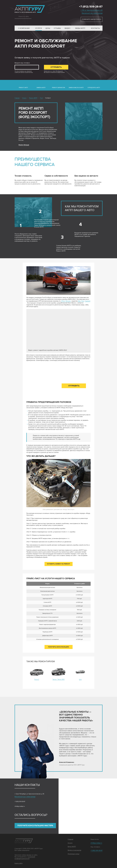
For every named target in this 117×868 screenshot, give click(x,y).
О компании (24, 28)
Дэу (79, 301)
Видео (67, 28)
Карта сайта (19, 863)
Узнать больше (24, 145)
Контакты (95, 28)
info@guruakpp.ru (20, 806)
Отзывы (57, 28)
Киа (83, 301)
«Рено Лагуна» (66, 301)
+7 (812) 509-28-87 (91, 7)
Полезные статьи (74, 854)
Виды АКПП (80, 28)
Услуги (39, 28)
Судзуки (87, 301)
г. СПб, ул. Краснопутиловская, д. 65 (92, 10)
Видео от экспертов (74, 850)
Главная (70, 839)
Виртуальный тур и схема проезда (92, 13)
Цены (48, 28)
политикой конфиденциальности (25, 858)
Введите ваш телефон (22, 63)
